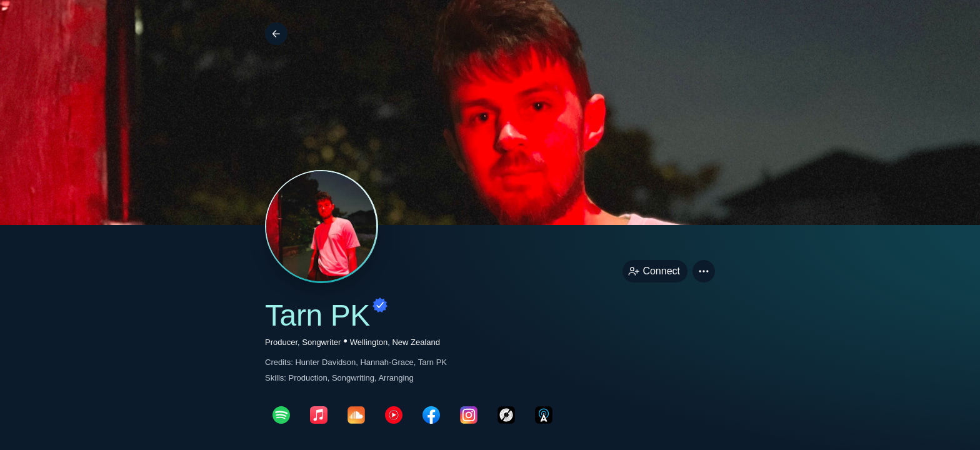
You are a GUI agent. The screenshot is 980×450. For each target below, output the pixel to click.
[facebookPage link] (431, 415)
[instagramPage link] (469, 415)
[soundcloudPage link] (356, 415)
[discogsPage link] (506, 415)
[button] (704, 271)
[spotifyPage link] (281, 415)
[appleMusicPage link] (319, 415)
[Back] (276, 34)
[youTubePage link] (394, 415)
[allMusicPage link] (544, 415)
